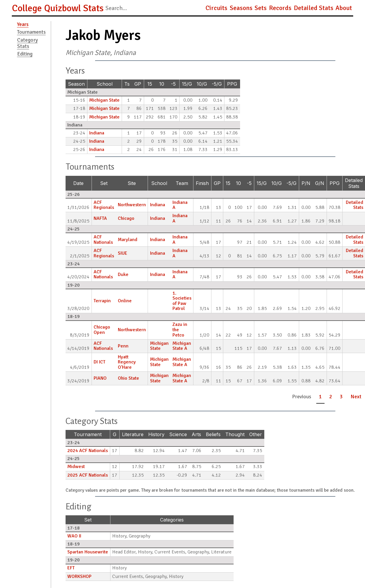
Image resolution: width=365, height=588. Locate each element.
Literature (133, 434)
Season (76, 84)
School (105, 84)
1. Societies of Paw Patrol (182, 301)
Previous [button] (302, 397)
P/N (306, 183)
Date (78, 183)
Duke (123, 274)
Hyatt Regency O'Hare (127, 362)
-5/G (217, 84)
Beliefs (213, 434)
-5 (173, 84)
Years (23, 24)
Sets (261, 8)
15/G (187, 84)
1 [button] (320, 397)
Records (280, 8)
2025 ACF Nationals (88, 475)
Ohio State (128, 378)
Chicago (126, 218)
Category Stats (27, 43)
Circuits (216, 8)
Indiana (97, 133)
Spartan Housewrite (88, 552)
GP (138, 84)
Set (104, 183)
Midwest (76, 467)
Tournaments (31, 32)
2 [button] (331, 397)
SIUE (123, 253)
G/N (320, 183)
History (156, 434)
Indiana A (180, 205)
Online (125, 301)
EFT (71, 568)
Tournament (88, 434)
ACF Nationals (103, 240)
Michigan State (104, 100)
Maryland (128, 240)
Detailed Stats (314, 8)
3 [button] (341, 397)
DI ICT (100, 362)
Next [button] (356, 397)
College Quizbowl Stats (58, 8)
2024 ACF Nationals (88, 451)
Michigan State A (182, 346)
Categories (172, 520)
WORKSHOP (79, 576)
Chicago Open (102, 330)
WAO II (74, 536)
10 (162, 84)
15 (150, 84)
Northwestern (132, 205)
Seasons (241, 8)
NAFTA (100, 218)
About (344, 8)
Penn (123, 346)
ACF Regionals (104, 205)
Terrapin (102, 301)
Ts (127, 84)
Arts (196, 434)
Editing (25, 54)
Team (182, 183)
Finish (202, 183)
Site (132, 183)
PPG (232, 84)
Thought (235, 434)
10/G (202, 84)
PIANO (100, 378)
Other (256, 434)
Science (178, 434)
